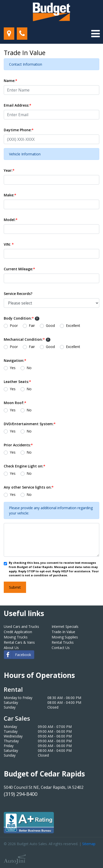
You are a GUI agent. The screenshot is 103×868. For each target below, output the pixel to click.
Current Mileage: (19, 269)
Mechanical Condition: (27, 339)
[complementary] (88, 853)
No (29, 368)
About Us (11, 648)
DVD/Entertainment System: (30, 424)
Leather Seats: (17, 382)
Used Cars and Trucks (21, 626)
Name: (11, 81)
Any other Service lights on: (29, 487)
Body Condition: (22, 318)
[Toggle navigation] (95, 34)
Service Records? (18, 294)
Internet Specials (65, 626)
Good (50, 325)
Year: (9, 170)
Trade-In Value (63, 632)
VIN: (9, 244)
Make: (10, 195)
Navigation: (15, 360)
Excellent (73, 325)
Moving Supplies (65, 637)
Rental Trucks (63, 642)
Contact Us (61, 648)
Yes (13, 368)
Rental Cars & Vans (19, 642)
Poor (14, 325)
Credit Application (18, 632)
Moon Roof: (15, 403)
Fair (32, 325)
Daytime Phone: (19, 130)
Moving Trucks (16, 637)
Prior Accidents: (18, 445)
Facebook (18, 655)
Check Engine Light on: (25, 466)
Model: (11, 220)
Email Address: (18, 105)
